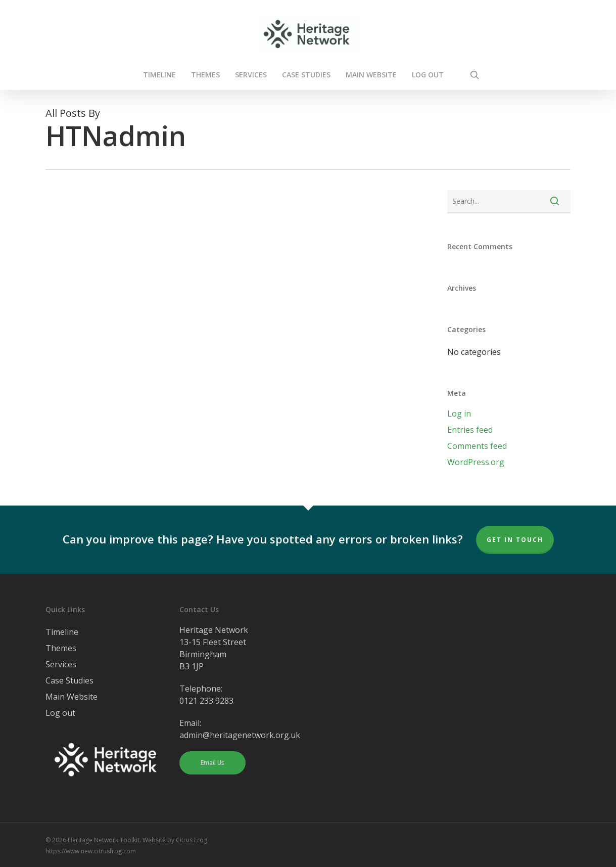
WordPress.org (476, 462)
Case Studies (69, 680)
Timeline (62, 632)
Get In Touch (515, 540)
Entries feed (470, 430)
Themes (61, 648)
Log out (60, 713)
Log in (459, 414)
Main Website (72, 697)
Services (61, 664)
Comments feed (477, 446)
